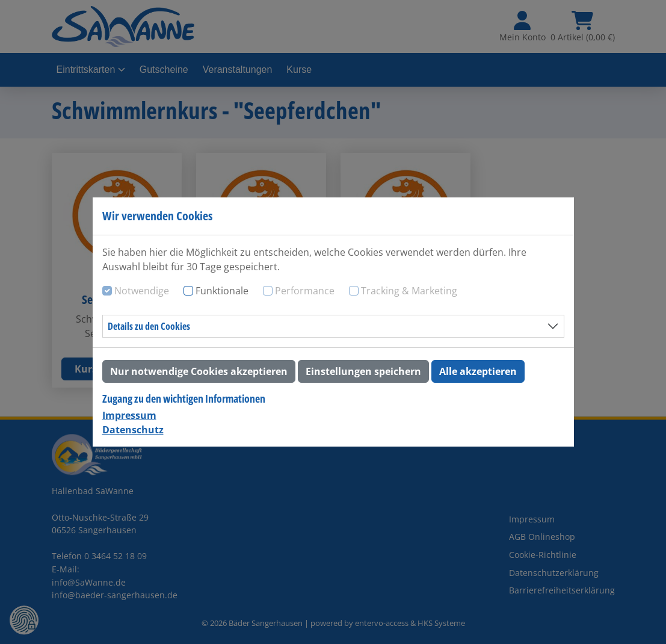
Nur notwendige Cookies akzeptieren (199, 371)
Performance (305, 291)
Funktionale (222, 291)
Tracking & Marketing (409, 291)
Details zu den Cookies (149, 326)
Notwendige (142, 291)
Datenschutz (133, 430)
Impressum (129, 415)
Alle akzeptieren (478, 371)
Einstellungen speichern (363, 371)
